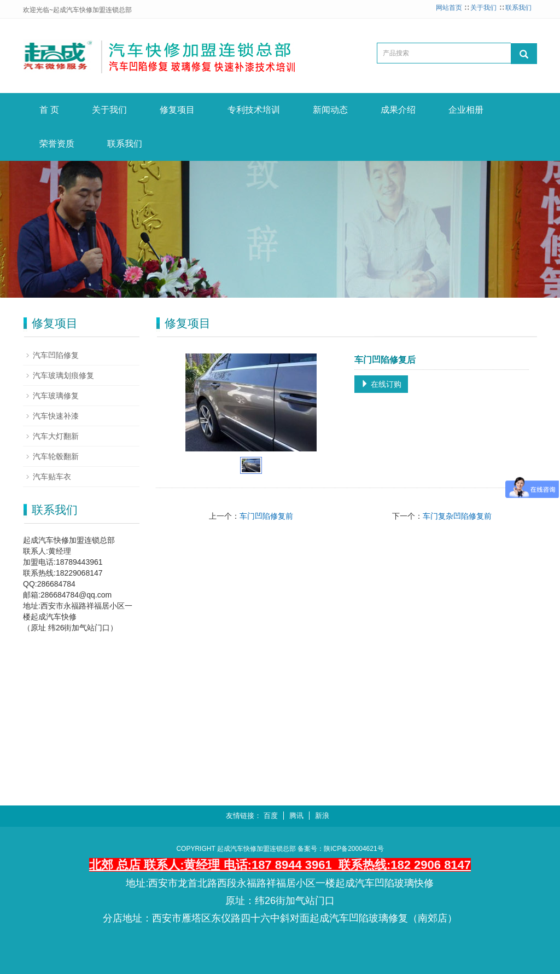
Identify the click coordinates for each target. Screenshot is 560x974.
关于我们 (483, 8)
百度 (271, 816)
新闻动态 (330, 110)
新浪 (322, 816)
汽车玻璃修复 (56, 396)
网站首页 (449, 8)
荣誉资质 (57, 144)
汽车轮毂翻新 (56, 456)
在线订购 (381, 384)
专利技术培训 (254, 110)
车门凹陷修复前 (266, 516)
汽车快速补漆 (56, 416)
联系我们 (518, 8)
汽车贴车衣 (52, 477)
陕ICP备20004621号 (354, 849)
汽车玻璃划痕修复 (63, 375)
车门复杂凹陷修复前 (457, 516)
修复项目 (177, 110)
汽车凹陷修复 (56, 355)
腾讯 (296, 816)
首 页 (49, 110)
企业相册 (466, 110)
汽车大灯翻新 (56, 436)
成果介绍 (398, 110)
